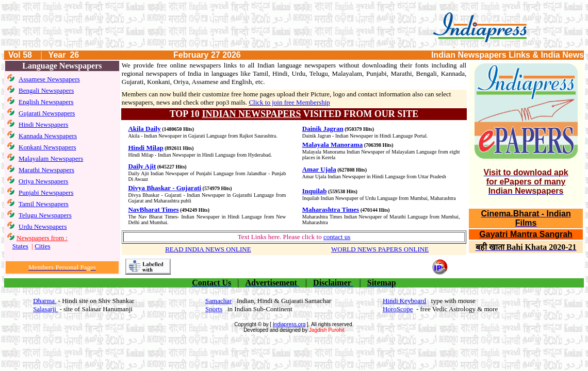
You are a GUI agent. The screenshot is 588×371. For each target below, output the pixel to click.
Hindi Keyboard (404, 301)
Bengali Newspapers (46, 90)
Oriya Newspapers (43, 181)
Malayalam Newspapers (51, 158)
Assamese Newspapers (49, 79)
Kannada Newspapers (48, 136)
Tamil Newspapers (44, 204)
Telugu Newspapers (45, 215)
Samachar (218, 301)
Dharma (45, 301)
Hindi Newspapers (43, 124)
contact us (337, 237)
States (20, 246)
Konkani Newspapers (47, 147)
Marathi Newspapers (46, 170)
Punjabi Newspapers (46, 192)
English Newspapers (46, 102)
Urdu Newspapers (43, 226)
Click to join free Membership (289, 102)
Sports (214, 309)
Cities (42, 246)
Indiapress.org (289, 324)
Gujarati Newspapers (47, 113)
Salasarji (45, 309)
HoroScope (398, 309)
